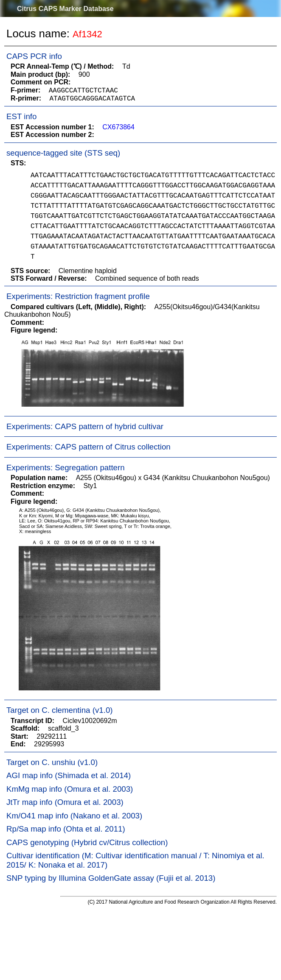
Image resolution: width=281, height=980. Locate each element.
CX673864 (118, 127)
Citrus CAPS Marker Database (65, 9)
